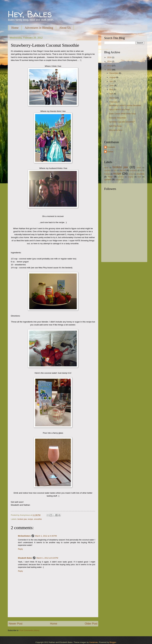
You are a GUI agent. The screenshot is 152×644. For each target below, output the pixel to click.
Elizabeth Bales (25, 558)
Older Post (91, 624)
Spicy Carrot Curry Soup (119, 109)
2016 (110, 57)
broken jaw (22, 519)
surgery (131, 177)
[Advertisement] (123, 238)
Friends (107, 174)
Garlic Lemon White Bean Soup (122, 114)
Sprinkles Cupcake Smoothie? (122, 122)
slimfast (131, 174)
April (112, 94)
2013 (110, 66)
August (113, 77)
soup (110, 177)
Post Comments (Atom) (29, 630)
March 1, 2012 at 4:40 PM (46, 536)
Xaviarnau (94, 642)
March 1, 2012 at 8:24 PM (47, 558)
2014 (110, 61)
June (112, 85)
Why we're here (116, 130)
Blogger (113, 642)
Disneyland (133, 170)
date (115, 170)
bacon (106, 168)
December (114, 73)
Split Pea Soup (115, 126)
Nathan (110, 152)
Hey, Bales (30, 14)
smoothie (38, 519)
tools (139, 177)
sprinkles (121, 177)
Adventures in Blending (39, 28)
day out (123, 170)
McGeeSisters (24, 536)
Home (15, 28)
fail (141, 170)
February (113, 102)
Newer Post (16, 624)
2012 (110, 70)
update (108, 179)
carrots (139, 168)
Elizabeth (111, 147)
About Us (65, 28)
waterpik (118, 180)
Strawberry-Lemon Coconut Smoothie (125, 105)
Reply (20, 549)
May (111, 90)
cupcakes (107, 170)
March (112, 98)
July (111, 81)
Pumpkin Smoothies (117, 118)
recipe (30, 519)
